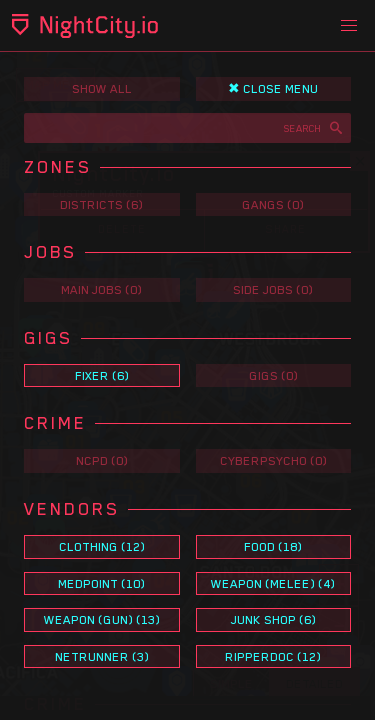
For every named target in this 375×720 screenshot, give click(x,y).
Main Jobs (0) (101, 289)
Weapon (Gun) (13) (102, 619)
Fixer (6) (102, 375)
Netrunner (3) (102, 656)
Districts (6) (101, 204)
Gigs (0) (273, 375)
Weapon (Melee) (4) (273, 583)
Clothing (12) (102, 546)
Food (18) (273, 546)
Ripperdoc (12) (273, 656)
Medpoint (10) (101, 583)
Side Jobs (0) (273, 289)
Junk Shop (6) (273, 619)
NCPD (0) (102, 460)
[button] (349, 26)
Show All (102, 88)
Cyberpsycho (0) (273, 460)
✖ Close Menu (273, 88)
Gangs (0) (273, 204)
